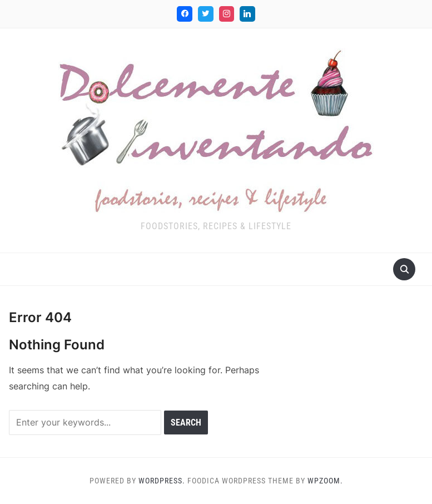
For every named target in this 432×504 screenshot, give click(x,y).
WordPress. (162, 481)
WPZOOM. (325, 481)
